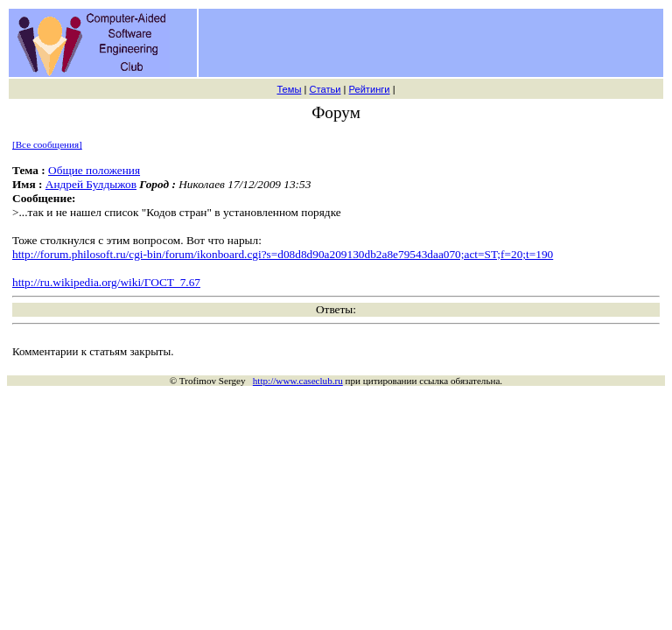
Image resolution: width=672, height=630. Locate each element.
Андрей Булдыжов (91, 184)
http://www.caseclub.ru (298, 381)
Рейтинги (370, 89)
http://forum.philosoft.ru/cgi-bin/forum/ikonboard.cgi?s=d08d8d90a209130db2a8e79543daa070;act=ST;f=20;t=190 (283, 254)
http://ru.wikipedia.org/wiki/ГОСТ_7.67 (106, 282)
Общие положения (94, 170)
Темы (289, 89)
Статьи (325, 89)
